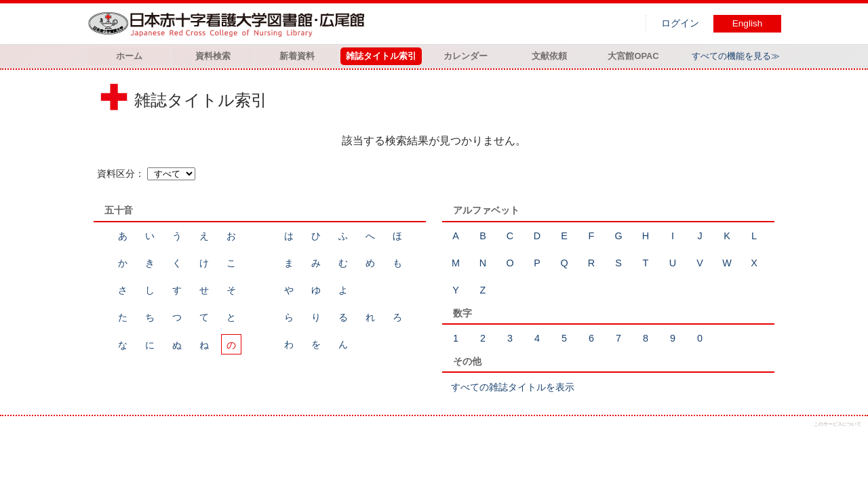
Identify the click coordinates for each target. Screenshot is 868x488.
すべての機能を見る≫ (736, 56)
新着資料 (297, 56)
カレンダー (466, 56)
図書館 (229, 24)
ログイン (680, 23)
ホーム (129, 56)
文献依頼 (549, 56)
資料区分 (116, 174)
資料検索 (213, 56)
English (748, 23)
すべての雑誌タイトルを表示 (513, 387)
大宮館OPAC (633, 56)
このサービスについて (837, 424)
